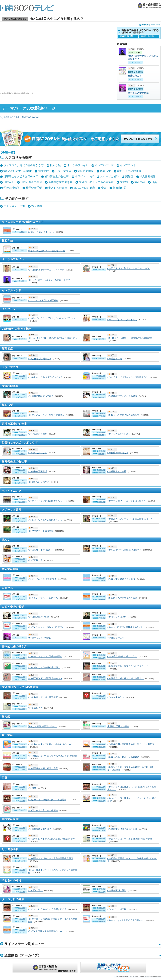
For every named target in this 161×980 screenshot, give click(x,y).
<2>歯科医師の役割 (117, 890)
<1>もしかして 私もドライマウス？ (45, 377)
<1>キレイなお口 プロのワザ (42, 579)
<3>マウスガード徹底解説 (41, 531)
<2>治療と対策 (115, 359)
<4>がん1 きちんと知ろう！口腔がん (125, 920)
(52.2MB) (22, 432)
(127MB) (22, 435)
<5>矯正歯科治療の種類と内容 (43, 768)
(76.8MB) (102, 618)
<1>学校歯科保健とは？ (40, 829)
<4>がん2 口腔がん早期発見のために (125, 627)
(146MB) (101, 397)
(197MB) (22, 726)
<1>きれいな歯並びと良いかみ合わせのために (51, 744)
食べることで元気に (138, 93)
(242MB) (101, 269)
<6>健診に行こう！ (117, 638)
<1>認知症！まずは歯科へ (41, 550)
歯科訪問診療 (86, 171)
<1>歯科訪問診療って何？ (41, 396)
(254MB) (22, 300)
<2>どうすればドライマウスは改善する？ (128, 377)
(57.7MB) (102, 679)
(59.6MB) (102, 394)
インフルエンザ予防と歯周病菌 (43, 300)
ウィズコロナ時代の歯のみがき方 (24, 165)
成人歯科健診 (148, 176)
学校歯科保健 (12, 188)
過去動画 (37, 206)
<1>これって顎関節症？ (40, 359)
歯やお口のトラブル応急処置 (96, 182)
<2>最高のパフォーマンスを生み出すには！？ (130, 519)
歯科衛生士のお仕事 (57, 176)
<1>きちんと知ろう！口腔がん (43, 598)
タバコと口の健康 (84, 188)
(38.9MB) (22, 413)
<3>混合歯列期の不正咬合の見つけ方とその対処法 (53, 756)
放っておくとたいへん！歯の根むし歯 (47, 251)
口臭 (154, 182)
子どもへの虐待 (58, 188)
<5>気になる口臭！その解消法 (43, 810)
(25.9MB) (22, 548)
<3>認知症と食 (35, 560)
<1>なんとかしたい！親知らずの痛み (46, 415)
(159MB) (22, 339)
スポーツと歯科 (110, 176)
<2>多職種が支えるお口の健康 (122, 396)
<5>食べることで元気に (40, 638)
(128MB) (22, 397)
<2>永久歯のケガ (116, 697)
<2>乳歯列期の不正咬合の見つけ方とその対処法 (131, 744)
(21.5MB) (102, 655)
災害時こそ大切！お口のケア (21, 176)
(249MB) (22, 269)
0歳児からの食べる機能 (18, 171)
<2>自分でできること (118, 453)
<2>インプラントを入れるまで (122, 320)
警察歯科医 (120, 188)
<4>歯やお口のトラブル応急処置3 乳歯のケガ (130, 839)
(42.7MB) (102, 376)
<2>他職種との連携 (117, 471)
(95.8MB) (22, 378)
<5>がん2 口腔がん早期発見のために (46, 931)
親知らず (105, 171)
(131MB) (22, 319)
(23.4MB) (102, 615)
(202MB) (101, 358)
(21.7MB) (102, 666)
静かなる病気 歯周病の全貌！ (43, 726)
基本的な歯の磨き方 (60, 182)
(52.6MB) (22, 394)
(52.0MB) (22, 679)
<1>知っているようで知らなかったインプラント (52, 318)
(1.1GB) (22, 281)
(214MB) (101, 726)
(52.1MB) (102, 668)
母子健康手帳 (34, 188)
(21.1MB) (22, 677)
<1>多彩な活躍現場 (37, 471)
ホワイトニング (84, 176)
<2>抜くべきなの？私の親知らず (123, 415)
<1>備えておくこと (37, 453)
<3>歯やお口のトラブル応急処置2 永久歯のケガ (51, 839)
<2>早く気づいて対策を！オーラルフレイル (129, 268)
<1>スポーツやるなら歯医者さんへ (45, 520)
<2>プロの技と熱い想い (119, 434)
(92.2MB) (22, 416)
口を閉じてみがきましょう (41, 232)
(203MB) (22, 358)
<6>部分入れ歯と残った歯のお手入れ (126, 678)
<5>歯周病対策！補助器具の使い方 (45, 678)
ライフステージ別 (14, 206)
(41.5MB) (22, 376)
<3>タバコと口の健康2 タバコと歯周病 (47, 800)
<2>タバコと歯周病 (117, 909)
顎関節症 (43, 171)
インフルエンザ (104, 165)
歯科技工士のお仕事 (129, 171)
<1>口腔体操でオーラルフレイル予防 (46, 270)
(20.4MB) (22, 655)
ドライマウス (63, 171)
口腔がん (9, 182)
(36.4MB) (102, 413)
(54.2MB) (102, 658)
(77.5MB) (102, 416)
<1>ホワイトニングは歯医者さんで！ (46, 501)
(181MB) (101, 339)
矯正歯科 (140, 182)
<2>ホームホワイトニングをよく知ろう (127, 501)
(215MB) (22, 810)
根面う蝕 (55, 165)
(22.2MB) (102, 677)
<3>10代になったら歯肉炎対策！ (44, 667)
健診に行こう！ (136, 76)
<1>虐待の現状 (35, 890)
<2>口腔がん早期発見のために (122, 598)
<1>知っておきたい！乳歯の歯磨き (45, 656)
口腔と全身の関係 (31, 182)
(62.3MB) (22, 551)
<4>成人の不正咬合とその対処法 (123, 757)
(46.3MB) (22, 668)
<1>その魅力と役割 (37, 434)
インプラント (128, 165)
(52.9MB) (102, 432)
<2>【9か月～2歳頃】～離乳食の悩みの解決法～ (131, 338)
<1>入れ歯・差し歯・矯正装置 (43, 697)
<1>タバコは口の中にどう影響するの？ (47, 909)
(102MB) (101, 378)
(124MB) (101, 435)
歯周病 (124, 182)
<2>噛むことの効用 (117, 617)
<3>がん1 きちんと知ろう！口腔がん (46, 627)
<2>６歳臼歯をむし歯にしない (122, 656)
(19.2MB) (22, 666)
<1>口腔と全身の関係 (39, 617)
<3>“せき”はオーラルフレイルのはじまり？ (49, 280)
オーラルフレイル (78, 165)
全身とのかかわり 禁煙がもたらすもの (22, 117)
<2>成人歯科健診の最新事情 (121, 579)
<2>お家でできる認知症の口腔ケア (124, 550)
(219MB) (22, 232)
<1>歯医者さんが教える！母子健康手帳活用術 (51, 858)
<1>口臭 (32, 788)
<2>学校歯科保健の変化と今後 (122, 829)
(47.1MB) (22, 658)
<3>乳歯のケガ (35, 708)
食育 (104, 188)
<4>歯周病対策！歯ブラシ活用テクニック (128, 666)
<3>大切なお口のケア (39, 482)
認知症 (129, 176)
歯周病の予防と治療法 (118, 726)
